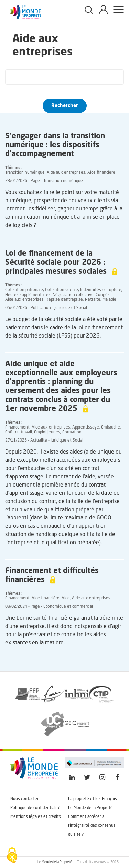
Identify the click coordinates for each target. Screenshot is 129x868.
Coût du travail (19, 432)
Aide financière (101, 173)
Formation (72, 432)
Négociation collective (73, 295)
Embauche (111, 427)
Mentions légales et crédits (36, 817)
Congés (103, 295)
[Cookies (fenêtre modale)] (12, 856)
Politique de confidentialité (35, 808)
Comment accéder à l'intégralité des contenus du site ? (92, 826)
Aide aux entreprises (66, 173)
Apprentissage (86, 427)
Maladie (109, 300)
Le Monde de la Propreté (90, 808)
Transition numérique (25, 173)
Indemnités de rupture (101, 290)
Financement (17, 427)
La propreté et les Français (93, 799)
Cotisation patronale (24, 290)
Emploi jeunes (47, 432)
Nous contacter (24, 799)
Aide (66, 598)
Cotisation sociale (62, 290)
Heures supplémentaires (28, 295)
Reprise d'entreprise (64, 300)
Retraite (93, 300)
